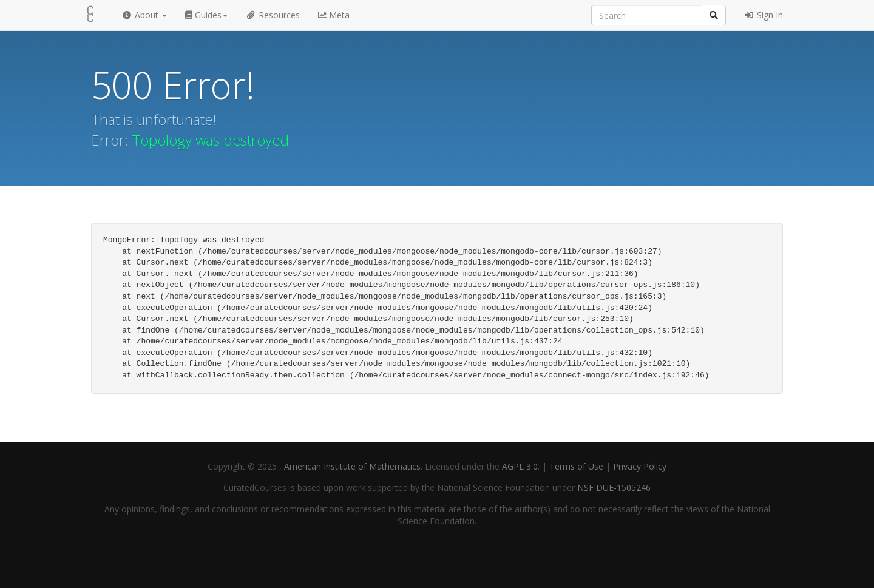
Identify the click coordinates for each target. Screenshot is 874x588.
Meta (334, 15)
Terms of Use (578, 466)
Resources (273, 15)
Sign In (764, 15)
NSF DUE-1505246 (614, 488)
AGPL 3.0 (520, 466)
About (144, 15)
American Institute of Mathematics (352, 466)
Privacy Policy (640, 466)
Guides (206, 15)
